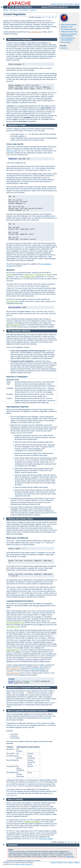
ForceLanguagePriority (16, 623)
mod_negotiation (35, 32)
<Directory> (29, 275)
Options (9, 275)
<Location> (39, 275)
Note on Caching (66, 42)
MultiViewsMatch (13, 325)
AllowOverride (28, 277)
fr (47, 17)
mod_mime (48, 718)
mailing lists (70, 856)
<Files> (49, 275)
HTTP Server (13, 10)
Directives (60, 4)
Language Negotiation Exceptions (20, 601)
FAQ (65, 4)
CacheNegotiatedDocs (31, 822)
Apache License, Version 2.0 (24, 864)
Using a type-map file (15, 144)
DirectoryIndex (13, 302)
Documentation (23, 10)
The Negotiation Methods (68, 29)
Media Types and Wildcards (17, 538)
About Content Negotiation (69, 24)
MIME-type (10, 151)
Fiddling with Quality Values (69, 31)
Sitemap (77, 4)
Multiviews (11, 270)
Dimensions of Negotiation (17, 377)
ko (53, 17)
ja (50, 17)
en (43, 17)
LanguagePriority (13, 627)
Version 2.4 (33, 10)
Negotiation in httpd (67, 27)
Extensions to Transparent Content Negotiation (69, 35)
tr (56, 17)
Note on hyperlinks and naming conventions (68, 39)
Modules (53, 4)
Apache (5, 10)
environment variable (37, 669)
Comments (64, 48)
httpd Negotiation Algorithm (18, 407)
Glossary (71, 4)
